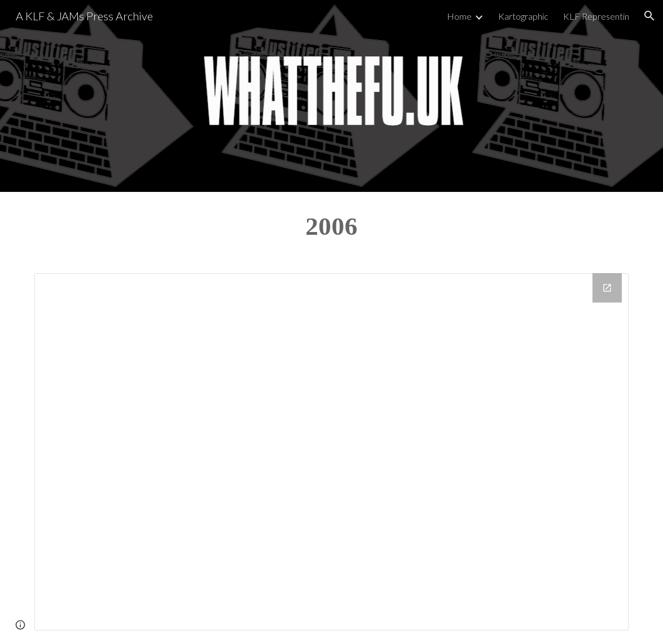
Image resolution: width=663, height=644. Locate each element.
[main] (331, 226)
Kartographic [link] (523, 16)
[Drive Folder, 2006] (331, 452)
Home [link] (459, 16)
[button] (649, 16)
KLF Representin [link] (596, 16)
